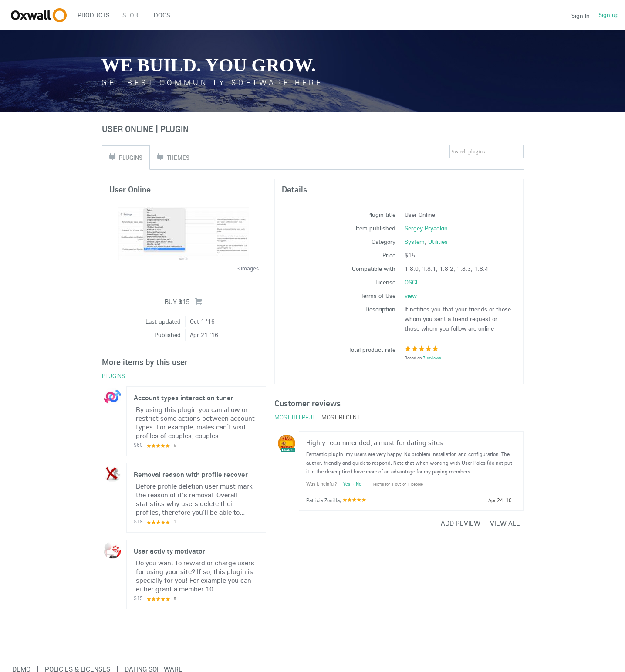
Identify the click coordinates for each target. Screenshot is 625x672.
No (359, 484)
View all (505, 523)
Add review (461, 523)
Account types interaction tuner (184, 398)
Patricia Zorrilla (323, 500)
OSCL (412, 282)
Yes (346, 484)
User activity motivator (169, 551)
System (415, 242)
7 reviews (432, 358)
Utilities (438, 242)
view (411, 296)
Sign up (609, 15)
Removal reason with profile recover (191, 474)
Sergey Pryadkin (426, 228)
